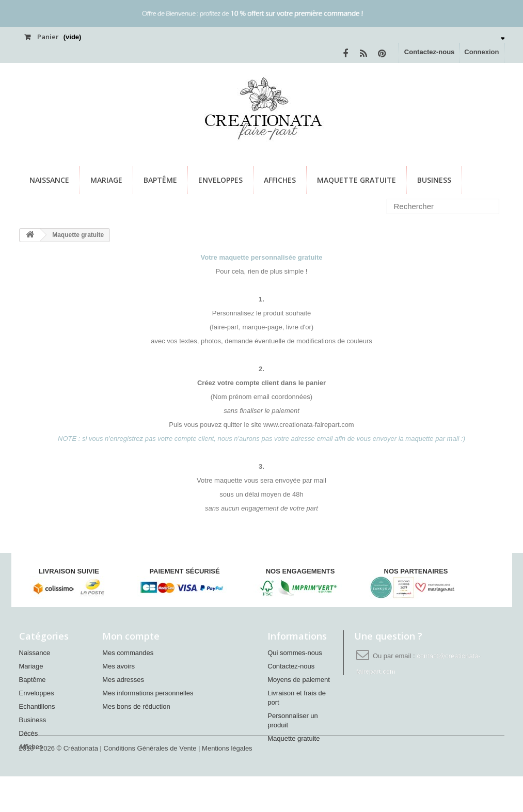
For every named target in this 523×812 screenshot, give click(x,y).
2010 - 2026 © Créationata (60, 784)
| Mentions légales (225, 784)
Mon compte (131, 636)
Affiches (280, 180)
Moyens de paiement (299, 680)
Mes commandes (128, 653)
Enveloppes (220, 180)
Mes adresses (123, 680)
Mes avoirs (118, 666)
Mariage (106, 180)
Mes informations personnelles (148, 693)
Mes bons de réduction (136, 706)
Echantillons (37, 706)
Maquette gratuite (356, 180)
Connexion (481, 52)
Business (434, 180)
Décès (29, 733)
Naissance (49, 180)
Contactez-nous (430, 52)
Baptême (160, 180)
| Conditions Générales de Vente (149, 784)
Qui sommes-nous (295, 653)
